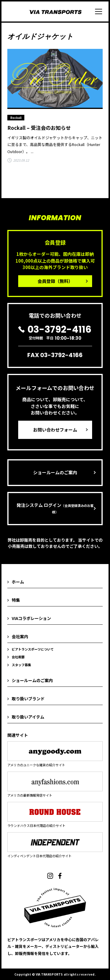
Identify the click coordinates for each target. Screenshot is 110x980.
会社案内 (20, 636)
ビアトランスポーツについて (33, 649)
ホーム (18, 582)
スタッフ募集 (21, 665)
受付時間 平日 (55, 333)
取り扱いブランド (28, 699)
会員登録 (55, 281)
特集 (16, 600)
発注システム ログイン (55, 508)
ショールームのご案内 (55, 472)
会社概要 (18, 657)
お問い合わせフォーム (55, 430)
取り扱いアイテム (28, 717)
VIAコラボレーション (31, 618)
